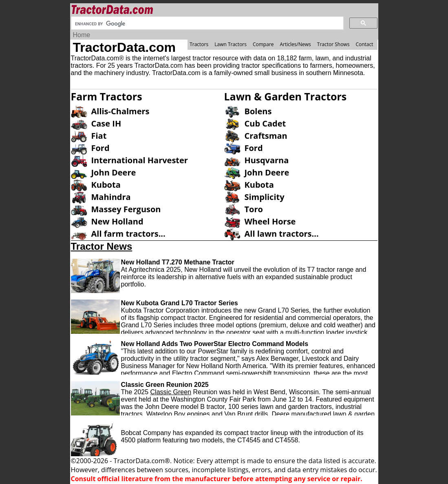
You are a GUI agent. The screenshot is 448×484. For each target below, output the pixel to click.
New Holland (117, 221)
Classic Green (171, 392)
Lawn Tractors (231, 44)
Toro (254, 209)
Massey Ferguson (126, 209)
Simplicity (265, 197)
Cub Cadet (265, 123)
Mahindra (111, 197)
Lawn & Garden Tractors (286, 96)
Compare (263, 44)
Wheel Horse (270, 221)
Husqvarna (267, 160)
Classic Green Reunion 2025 (165, 385)
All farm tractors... (128, 234)
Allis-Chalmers (120, 111)
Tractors (199, 44)
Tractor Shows (333, 44)
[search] (206, 24)
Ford (100, 148)
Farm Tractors (107, 96)
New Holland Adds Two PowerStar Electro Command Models (215, 344)
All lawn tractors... (282, 234)
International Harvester (140, 160)
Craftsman (266, 136)
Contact (364, 44)
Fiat (99, 136)
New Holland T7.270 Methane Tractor (178, 262)
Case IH (106, 123)
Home (82, 35)
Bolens (258, 111)
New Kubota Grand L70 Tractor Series (180, 303)
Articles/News (296, 44)
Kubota (106, 185)
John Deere (114, 172)
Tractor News (102, 246)
